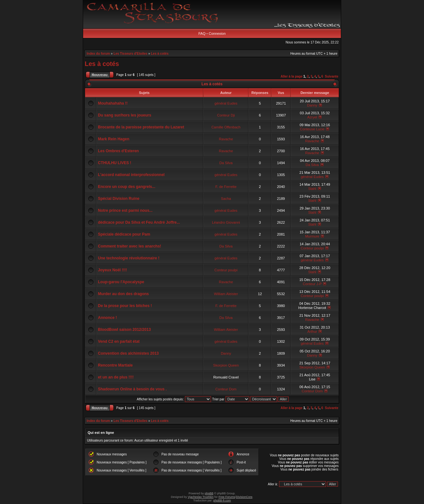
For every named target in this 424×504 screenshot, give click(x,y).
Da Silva (226, 163)
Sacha (226, 199)
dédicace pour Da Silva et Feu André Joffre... (139, 222)
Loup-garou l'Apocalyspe (121, 282)
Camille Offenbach (226, 127)
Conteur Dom (226, 389)
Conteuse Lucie (312, 129)
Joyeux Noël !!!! (112, 270)
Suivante (332, 76)
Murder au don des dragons (123, 294)
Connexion (217, 33)
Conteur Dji (226, 115)
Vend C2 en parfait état (119, 341)
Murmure (312, 236)
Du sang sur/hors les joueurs (125, 115)
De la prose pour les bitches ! (125, 306)
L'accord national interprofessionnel (131, 175)
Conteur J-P (312, 284)
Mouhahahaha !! (113, 103)
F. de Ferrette (226, 187)
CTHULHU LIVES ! (115, 163)
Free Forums (227, 497)
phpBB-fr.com (222, 500)
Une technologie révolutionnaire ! (129, 258)
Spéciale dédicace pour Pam (124, 234)
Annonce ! (107, 318)
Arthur (312, 331)
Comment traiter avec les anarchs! (130, 246)
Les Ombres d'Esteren (118, 151)
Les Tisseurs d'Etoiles (130, 54)
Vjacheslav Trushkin (201, 497)
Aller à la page (292, 76)
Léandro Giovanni (226, 222)
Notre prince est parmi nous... (125, 210)
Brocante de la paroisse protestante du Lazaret (141, 127)
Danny (312, 105)
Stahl (312, 189)
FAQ (202, 33)
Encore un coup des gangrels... (127, 187)
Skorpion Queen (226, 365)
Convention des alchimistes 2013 (128, 353)
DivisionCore (244, 497)
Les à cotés (160, 54)
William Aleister (226, 294)
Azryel (312, 117)
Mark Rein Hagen (114, 139)
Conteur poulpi (312, 248)
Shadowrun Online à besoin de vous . (132, 389)
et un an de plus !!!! (116, 377)
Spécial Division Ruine (119, 199)
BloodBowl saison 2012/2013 (124, 330)
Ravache (226, 139)
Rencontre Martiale (115, 365)
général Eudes (226, 103)
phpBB (209, 493)
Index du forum (98, 54)
